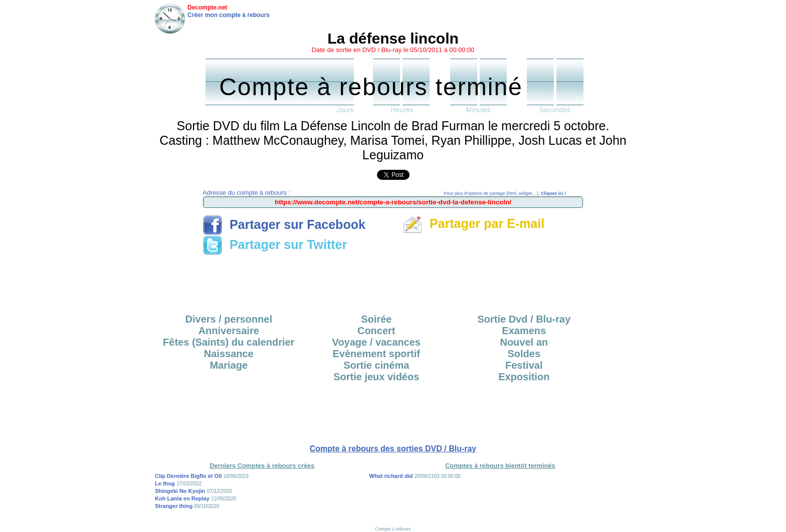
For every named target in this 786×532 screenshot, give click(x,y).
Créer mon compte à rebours (229, 15)
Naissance (229, 354)
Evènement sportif (376, 354)
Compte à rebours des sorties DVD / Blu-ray (393, 449)
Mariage (229, 365)
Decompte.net (207, 8)
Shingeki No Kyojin (180, 491)
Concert (376, 331)
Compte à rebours (393, 529)
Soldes (524, 354)
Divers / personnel (229, 319)
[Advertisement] (393, 281)
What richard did (391, 476)
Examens (524, 331)
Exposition (524, 377)
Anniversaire (229, 331)
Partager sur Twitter (275, 244)
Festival (524, 365)
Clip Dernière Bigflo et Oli (188, 476)
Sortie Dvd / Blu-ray (524, 319)
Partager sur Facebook (284, 224)
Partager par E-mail (473, 223)
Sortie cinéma (376, 365)
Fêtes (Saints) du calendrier (229, 342)
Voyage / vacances (376, 342)
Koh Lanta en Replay (182, 498)
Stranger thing (174, 506)
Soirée (376, 319)
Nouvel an (524, 342)
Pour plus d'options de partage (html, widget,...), (505, 193)
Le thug (165, 483)
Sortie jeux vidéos (376, 377)
